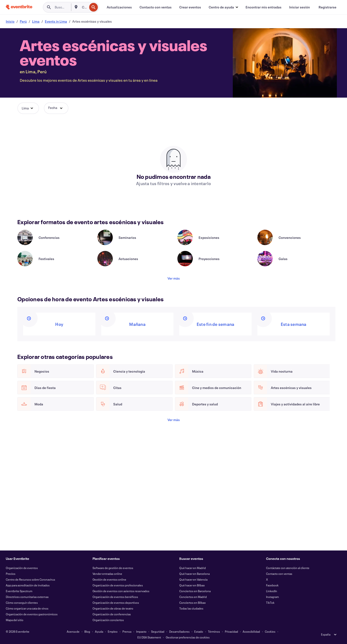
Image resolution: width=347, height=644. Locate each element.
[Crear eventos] (190, 7)
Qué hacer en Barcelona (194, 574)
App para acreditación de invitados (28, 585)
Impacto (141, 631)
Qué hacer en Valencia (193, 579)
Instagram (272, 597)
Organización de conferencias (112, 614)
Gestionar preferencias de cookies (188, 637)
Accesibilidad (251, 631)
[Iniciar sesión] (300, 7)
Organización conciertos (108, 620)
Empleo (113, 631)
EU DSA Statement (149, 637)
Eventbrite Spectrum (19, 591)
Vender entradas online (107, 574)
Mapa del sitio (15, 620)
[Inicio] (19, 7)
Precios (11, 574)
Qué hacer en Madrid (193, 568)
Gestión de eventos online (109, 579)
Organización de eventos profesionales (118, 585)
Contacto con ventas (279, 574)
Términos (214, 631)
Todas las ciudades (191, 608)
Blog (87, 631)
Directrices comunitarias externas (27, 597)
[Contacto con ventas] (156, 7)
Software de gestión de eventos (113, 568)
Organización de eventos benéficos (115, 597)
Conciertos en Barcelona (195, 591)
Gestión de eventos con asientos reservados (121, 591)
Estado (199, 631)
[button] (223, 7)
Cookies (270, 631)
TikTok (270, 603)
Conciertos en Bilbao (193, 603)
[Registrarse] (327, 7)
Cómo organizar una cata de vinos (27, 608)
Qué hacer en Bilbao (192, 585)
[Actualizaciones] (119, 7)
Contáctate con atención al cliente (288, 568)
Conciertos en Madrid (193, 597)
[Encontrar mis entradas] (264, 7)
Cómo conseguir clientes (22, 603)
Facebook (272, 585)
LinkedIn (272, 591)
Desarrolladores (179, 631)
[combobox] (84, 7)
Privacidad (231, 631)
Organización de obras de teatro (113, 608)
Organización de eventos (22, 568)
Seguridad (158, 631)
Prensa (127, 631)
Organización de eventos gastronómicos (32, 614)
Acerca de (73, 631)
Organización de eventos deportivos (116, 603)
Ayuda (99, 631)
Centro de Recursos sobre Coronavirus (30, 579)
